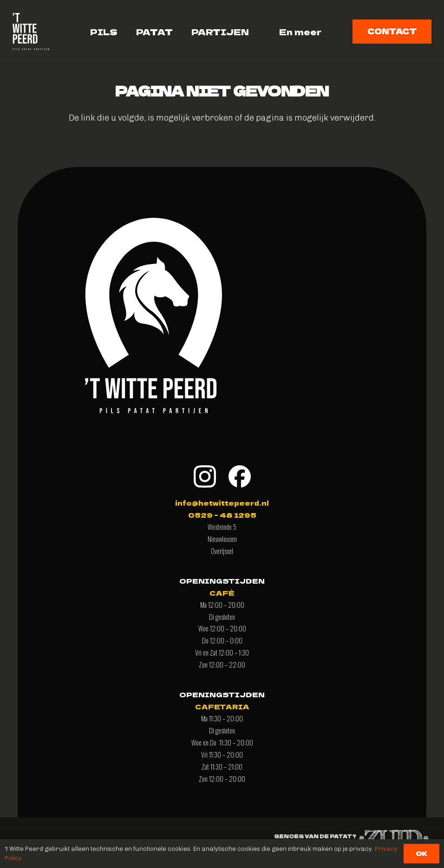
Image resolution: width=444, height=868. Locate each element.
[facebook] (240, 476)
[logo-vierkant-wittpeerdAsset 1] (31, 32)
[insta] (205, 476)
